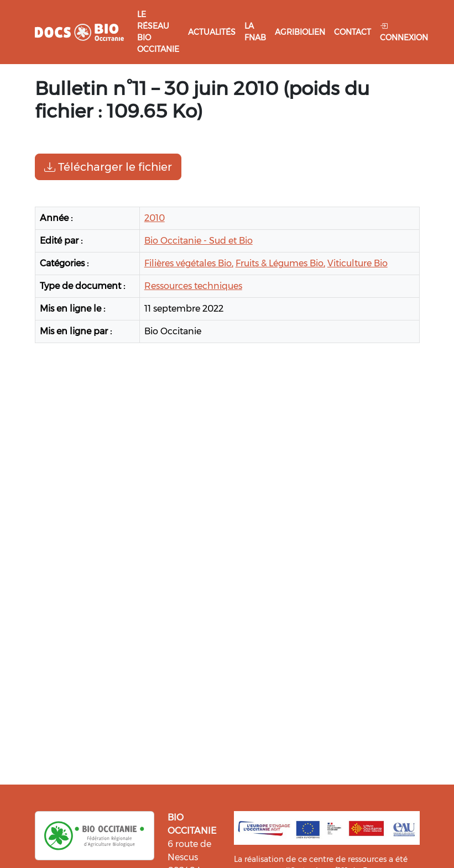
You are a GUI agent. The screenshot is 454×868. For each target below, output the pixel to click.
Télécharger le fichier (108, 167)
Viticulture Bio (358, 263)
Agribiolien (300, 32)
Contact (353, 32)
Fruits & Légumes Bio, (280, 263)
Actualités (212, 32)
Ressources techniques (193, 286)
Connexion (404, 32)
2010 (155, 218)
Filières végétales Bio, (189, 263)
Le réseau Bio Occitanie (158, 32)
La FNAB (255, 32)
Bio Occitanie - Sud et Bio (199, 241)
